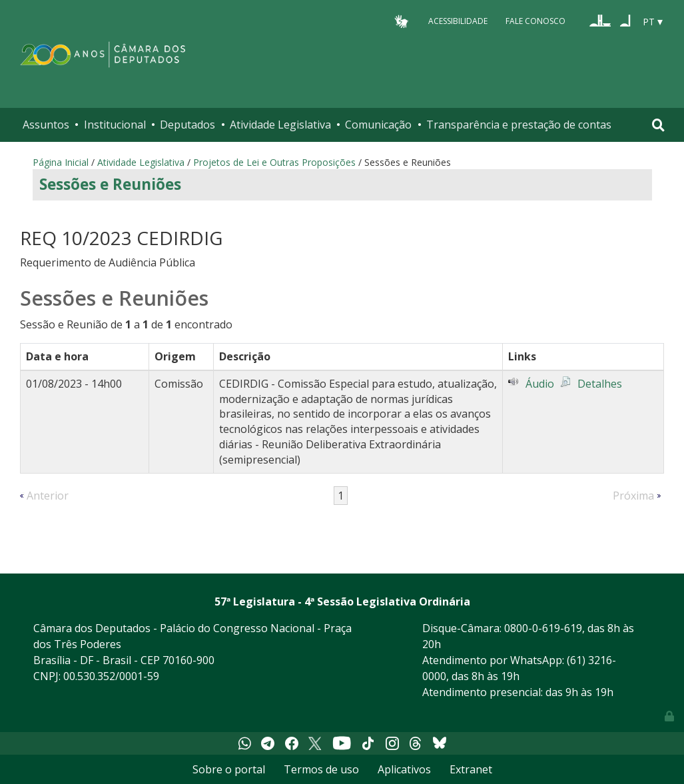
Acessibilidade (458, 21)
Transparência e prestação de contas (519, 125)
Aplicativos (404, 769)
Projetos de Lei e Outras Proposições (274, 162)
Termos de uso (321, 769)
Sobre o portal (229, 769)
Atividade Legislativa (280, 125)
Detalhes (600, 384)
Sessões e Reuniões (110, 184)
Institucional (115, 125)
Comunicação (378, 125)
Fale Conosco (535, 21)
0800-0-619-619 (543, 628)
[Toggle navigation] (658, 125)
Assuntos (46, 125)
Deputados (187, 125)
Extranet (471, 769)
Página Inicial (61, 162)
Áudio (540, 384)
